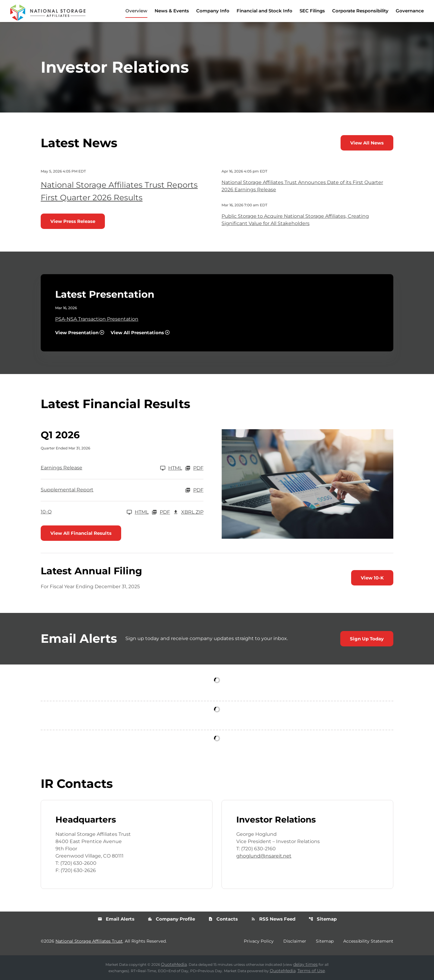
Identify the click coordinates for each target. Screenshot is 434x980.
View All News (367, 143)
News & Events (172, 11)
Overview (136, 11)
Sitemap (323, 919)
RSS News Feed (273, 919)
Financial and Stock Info (264, 11)
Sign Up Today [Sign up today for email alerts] (367, 639)
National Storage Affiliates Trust (89, 941)
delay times (305, 964)
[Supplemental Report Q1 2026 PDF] (122, 490)
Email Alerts (116, 919)
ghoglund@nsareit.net (264, 856)
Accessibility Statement (368, 941)
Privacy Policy (259, 941)
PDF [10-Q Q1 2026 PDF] (161, 512)
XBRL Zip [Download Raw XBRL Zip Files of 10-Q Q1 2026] (188, 512)
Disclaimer (295, 941)
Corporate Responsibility (360, 11)
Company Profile (171, 919)
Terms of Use (311, 971)
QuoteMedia (174, 964)
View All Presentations (137, 333)
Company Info (213, 11)
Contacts (223, 919)
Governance (410, 11)
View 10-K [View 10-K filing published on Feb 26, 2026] (372, 578)
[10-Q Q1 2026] (95, 512)
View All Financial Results (81, 533)
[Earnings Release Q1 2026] (111, 468)
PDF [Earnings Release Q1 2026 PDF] (194, 468)
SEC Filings (312, 11)
